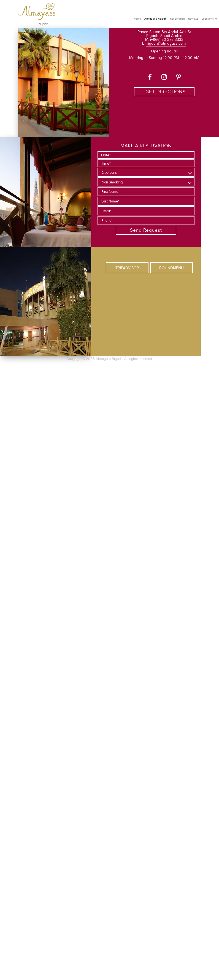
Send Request (146, 230)
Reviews (193, 19)
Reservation (177, 19)
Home (137, 19)
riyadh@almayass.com (166, 43)
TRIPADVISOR (127, 268)
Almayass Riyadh (156, 19)
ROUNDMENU (171, 268)
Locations (209, 19)
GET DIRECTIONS (166, 92)
